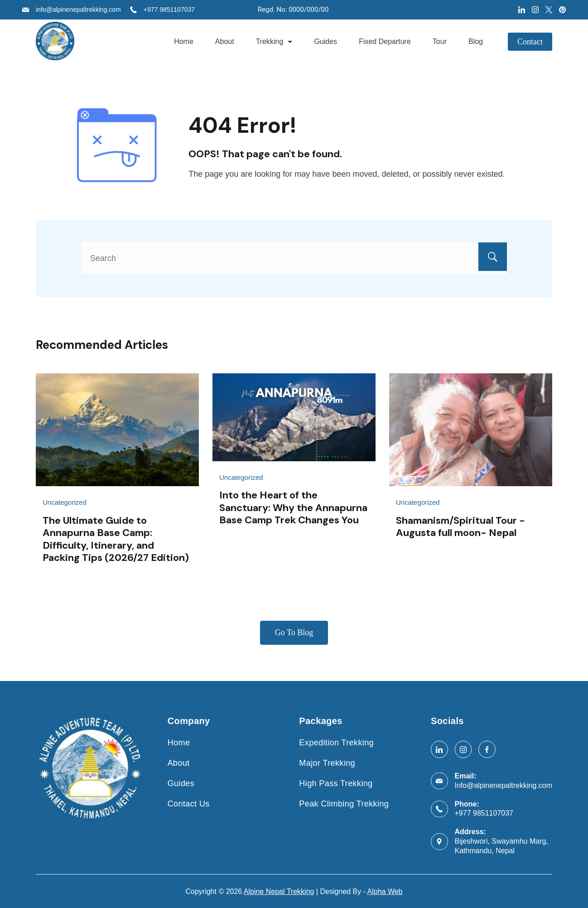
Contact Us (189, 803)
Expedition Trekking (336, 742)
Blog (476, 41)
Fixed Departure (385, 41)
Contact (530, 42)
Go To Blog (294, 633)
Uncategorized (65, 502)
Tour (440, 41)
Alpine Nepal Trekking (279, 891)
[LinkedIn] (522, 10)
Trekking (274, 41)
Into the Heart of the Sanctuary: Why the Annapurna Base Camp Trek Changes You (293, 507)
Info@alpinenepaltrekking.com (504, 785)
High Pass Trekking (336, 782)
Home (184, 41)
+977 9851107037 (169, 10)
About (225, 41)
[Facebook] (487, 749)
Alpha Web (385, 891)
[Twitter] (549, 10)
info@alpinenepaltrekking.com (78, 10)
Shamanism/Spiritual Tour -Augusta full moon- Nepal (460, 526)
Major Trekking (327, 763)
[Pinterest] (562, 10)
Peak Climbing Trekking (344, 803)
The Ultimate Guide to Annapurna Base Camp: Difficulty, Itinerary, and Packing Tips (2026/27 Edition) (116, 539)
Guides (325, 41)
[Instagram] (535, 10)
